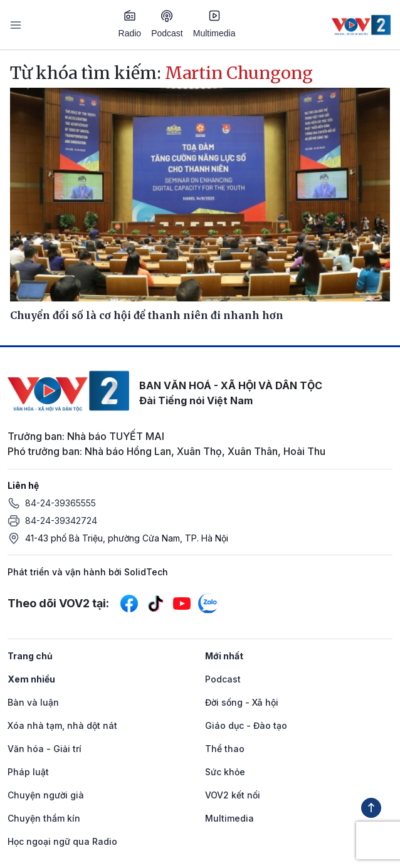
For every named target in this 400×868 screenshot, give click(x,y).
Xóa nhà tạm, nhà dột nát (62, 725)
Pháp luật (28, 772)
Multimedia (214, 24)
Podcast (167, 24)
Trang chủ (30, 656)
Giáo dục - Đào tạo (246, 725)
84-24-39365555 (61, 503)
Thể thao (225, 749)
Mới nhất (224, 656)
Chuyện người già (46, 795)
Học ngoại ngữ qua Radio (62, 841)
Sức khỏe (225, 772)
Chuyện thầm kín (44, 818)
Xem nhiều (31, 679)
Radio (130, 24)
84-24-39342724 (61, 520)
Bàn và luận (33, 702)
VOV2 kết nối (233, 795)
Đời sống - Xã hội (242, 702)
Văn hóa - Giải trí (45, 749)
